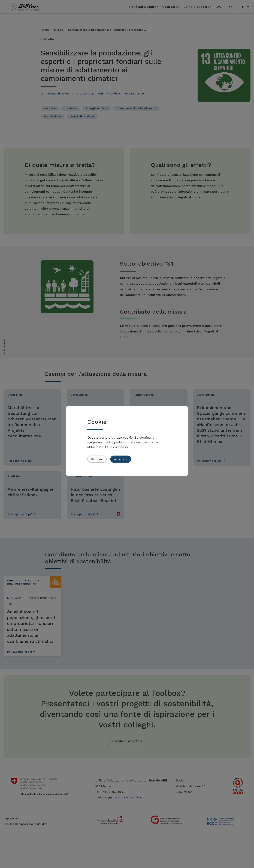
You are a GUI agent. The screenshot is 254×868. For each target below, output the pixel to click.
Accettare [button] (121, 459)
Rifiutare (97, 459)
